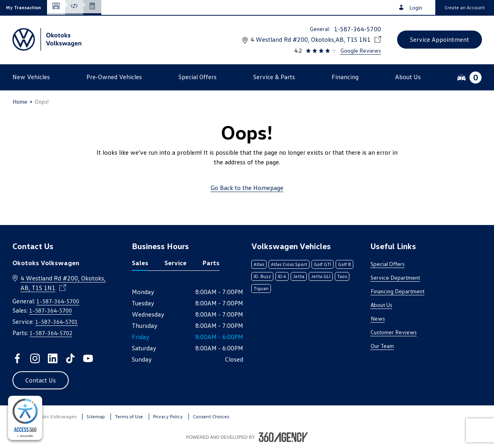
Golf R (344, 264)
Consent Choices (211, 416)
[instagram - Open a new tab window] (35, 358)
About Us (381, 305)
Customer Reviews (394, 332)
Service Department (395, 277)
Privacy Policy (168, 416)
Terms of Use (129, 416)
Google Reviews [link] (361, 50)
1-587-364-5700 (358, 29)
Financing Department (398, 291)
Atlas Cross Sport (289, 264)
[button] (24, 7)
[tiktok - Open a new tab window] (70, 358)
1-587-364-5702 (51, 333)
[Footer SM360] (283, 437)
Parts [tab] (211, 263)
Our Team (382, 346)
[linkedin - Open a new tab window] (53, 358)
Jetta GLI (321, 276)
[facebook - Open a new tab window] (17, 358)
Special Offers (388, 264)
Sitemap (96, 416)
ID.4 (282, 276)
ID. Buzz (262, 276)
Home (20, 102)
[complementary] (25, 418)
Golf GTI (323, 264)
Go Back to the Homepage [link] (247, 188)
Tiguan (261, 288)
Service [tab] (175, 263)
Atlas (259, 264)
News (378, 318)
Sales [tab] (140, 263)
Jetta (299, 276)
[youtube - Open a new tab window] (88, 358)
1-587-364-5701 (57, 322)
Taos (342, 276)
